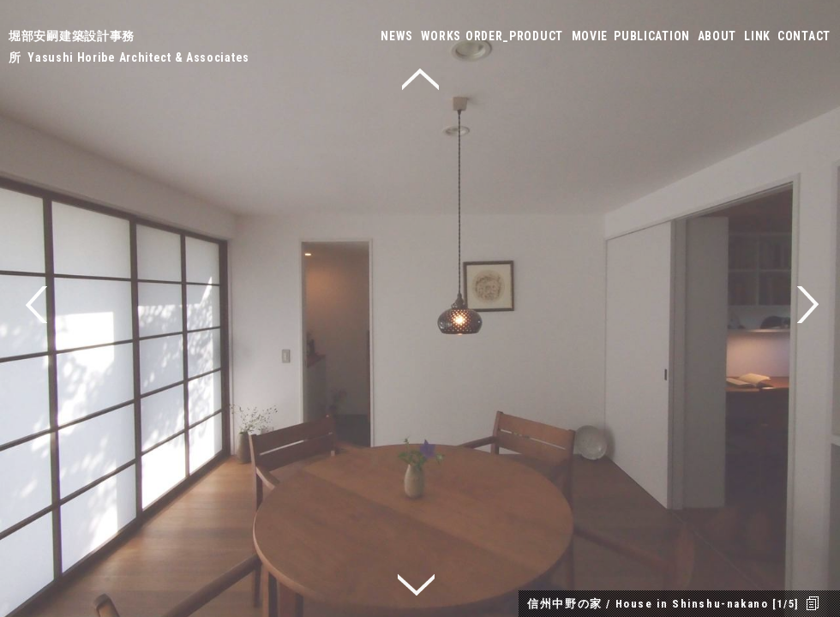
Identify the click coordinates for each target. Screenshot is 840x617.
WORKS (441, 36)
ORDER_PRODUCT (514, 36)
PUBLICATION (652, 36)
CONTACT (804, 36)
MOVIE (590, 36)
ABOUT (717, 36)
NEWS (397, 36)
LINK (757, 36)
